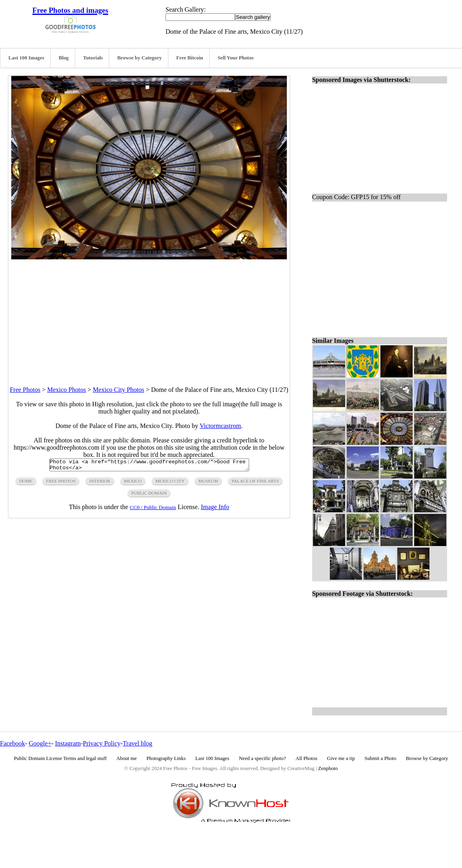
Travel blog (137, 743)
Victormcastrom (220, 426)
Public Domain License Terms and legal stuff (60, 758)
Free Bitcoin (190, 58)
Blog (64, 58)
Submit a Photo (380, 758)
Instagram (68, 743)
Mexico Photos (66, 390)
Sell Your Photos (236, 58)
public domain (149, 495)
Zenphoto (328, 768)
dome (26, 483)
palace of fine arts (255, 483)
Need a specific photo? (263, 758)
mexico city (170, 483)
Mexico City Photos (119, 390)
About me (127, 758)
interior (100, 483)
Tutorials (93, 58)
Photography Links (166, 758)
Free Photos (25, 390)
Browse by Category (140, 58)
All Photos (307, 758)
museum (208, 483)
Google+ (40, 743)
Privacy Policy (102, 743)
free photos (61, 483)
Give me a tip (341, 758)
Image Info (215, 509)
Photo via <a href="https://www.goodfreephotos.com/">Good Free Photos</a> (149, 466)
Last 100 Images (26, 58)
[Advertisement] (149, 316)
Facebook (12, 743)
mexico (133, 483)
